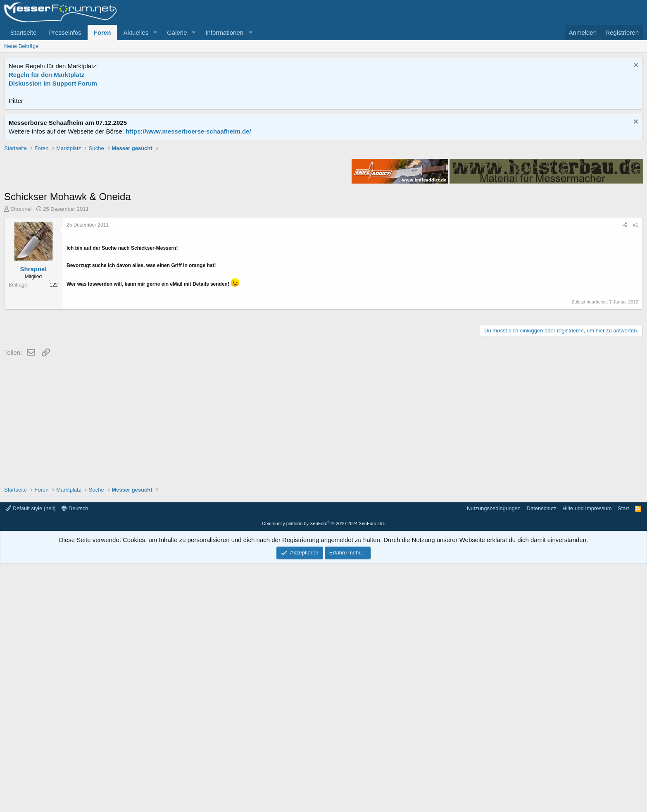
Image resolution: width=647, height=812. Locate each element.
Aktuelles (136, 32)
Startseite (23, 32)
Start (623, 756)
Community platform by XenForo (323, 771)
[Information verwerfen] (635, 66)
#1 (636, 343)
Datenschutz (542, 756)
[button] (155, 32)
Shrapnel (21, 327)
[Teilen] (625, 343)
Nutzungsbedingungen (494, 756)
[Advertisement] (323, 202)
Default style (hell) (31, 756)
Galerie (177, 32)
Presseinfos (65, 32)
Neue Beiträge (21, 46)
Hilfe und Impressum (587, 756)
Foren (102, 32)
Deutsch (75, 756)
